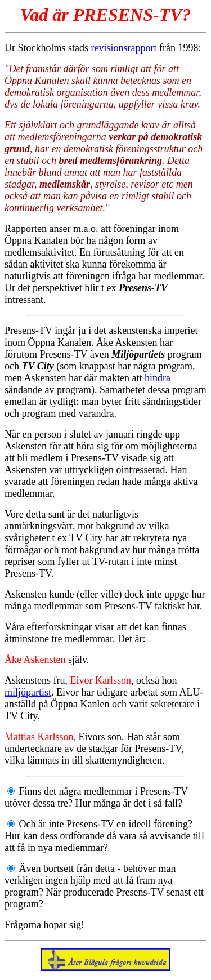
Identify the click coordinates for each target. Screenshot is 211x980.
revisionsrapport (124, 48)
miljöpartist (28, 692)
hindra (158, 378)
